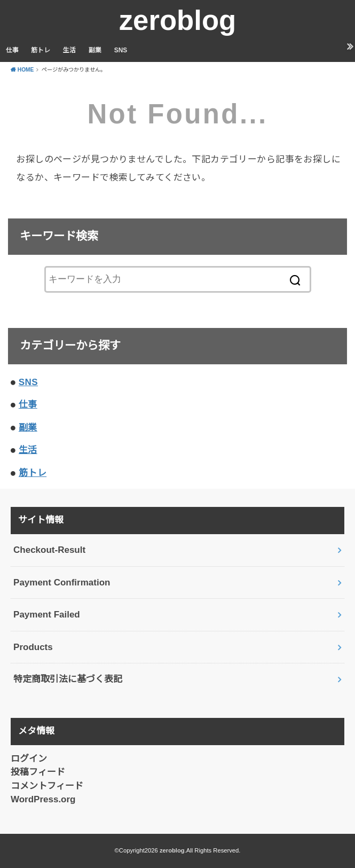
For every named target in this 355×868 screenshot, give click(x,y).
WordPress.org (43, 799)
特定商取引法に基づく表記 (68, 679)
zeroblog (178, 20)
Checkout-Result (49, 550)
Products (33, 647)
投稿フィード (38, 772)
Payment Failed (47, 615)
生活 (69, 50)
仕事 (12, 50)
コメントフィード (47, 786)
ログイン (29, 759)
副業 (95, 50)
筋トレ (41, 50)
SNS (121, 50)
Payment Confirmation (62, 582)
